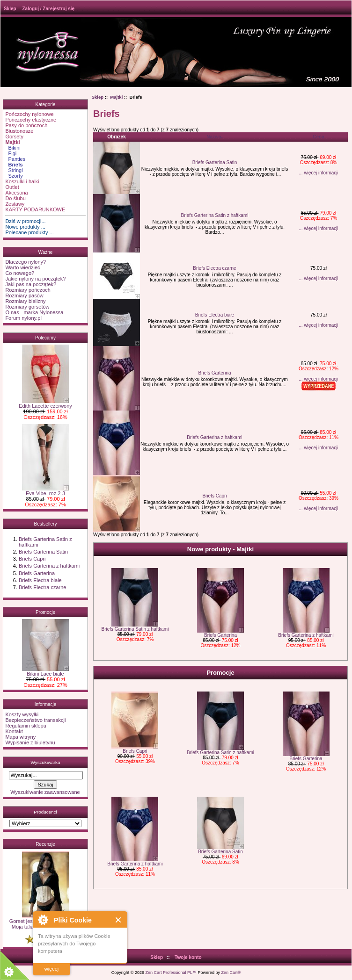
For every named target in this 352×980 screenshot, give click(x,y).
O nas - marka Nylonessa (34, 312)
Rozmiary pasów (24, 295)
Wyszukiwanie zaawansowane (45, 792)
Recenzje (45, 844)
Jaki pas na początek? (31, 284)
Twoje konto (188, 957)
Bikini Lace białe (45, 671)
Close (119, 920)
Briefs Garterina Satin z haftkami (215, 215)
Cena (318, 137)
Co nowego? (20, 273)
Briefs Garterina (37, 573)
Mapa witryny (20, 737)
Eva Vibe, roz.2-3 (45, 491)
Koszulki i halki (22, 181)
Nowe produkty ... (25, 227)
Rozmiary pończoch (28, 290)
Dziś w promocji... (25, 221)
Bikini (13, 148)
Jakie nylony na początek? (35, 279)
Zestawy (15, 204)
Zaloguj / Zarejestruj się (48, 9)
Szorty (14, 176)
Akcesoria (16, 193)
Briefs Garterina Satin (43, 552)
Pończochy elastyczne (31, 120)
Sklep (10, 9)
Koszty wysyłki (22, 714)
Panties (15, 159)
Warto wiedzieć (22, 267)
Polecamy (45, 338)
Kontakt (14, 731)
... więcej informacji (318, 173)
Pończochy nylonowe (29, 114)
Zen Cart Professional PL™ (171, 973)
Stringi (14, 170)
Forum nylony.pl (23, 318)
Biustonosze (19, 131)
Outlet (12, 187)
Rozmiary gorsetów (27, 307)
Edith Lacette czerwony (45, 404)
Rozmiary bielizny (25, 301)
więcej (52, 969)
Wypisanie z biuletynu (30, 742)
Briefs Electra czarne (42, 587)
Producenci (45, 812)
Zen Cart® (231, 973)
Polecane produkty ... (29, 232)
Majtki (116, 97)
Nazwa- (214, 137)
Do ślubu (15, 198)
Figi (11, 153)
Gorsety (14, 137)
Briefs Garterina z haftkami (49, 566)
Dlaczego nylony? (26, 262)
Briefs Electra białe (40, 580)
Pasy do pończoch (26, 125)
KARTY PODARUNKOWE (35, 209)
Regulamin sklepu (26, 726)
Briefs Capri (32, 559)
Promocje (45, 612)
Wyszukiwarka (45, 762)
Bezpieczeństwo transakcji (35, 720)
